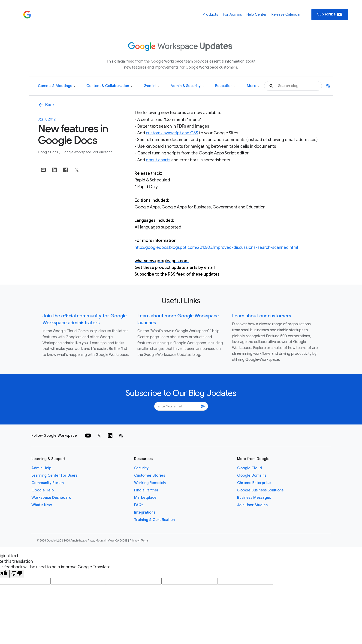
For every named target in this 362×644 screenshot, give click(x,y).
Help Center (256, 15)
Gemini (152, 86)
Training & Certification (154, 520)
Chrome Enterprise (254, 483)
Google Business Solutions (260, 490)
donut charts (158, 160)
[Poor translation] (17, 574)
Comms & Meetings (57, 86)
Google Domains (252, 475)
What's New (42, 505)
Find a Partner (146, 490)
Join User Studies (252, 505)
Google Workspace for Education (87, 152)
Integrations (145, 512)
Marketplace (145, 498)
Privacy (134, 541)
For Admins (232, 15)
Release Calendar (286, 15)
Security (141, 468)
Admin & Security (187, 86)
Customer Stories (150, 475)
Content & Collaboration (109, 86)
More (253, 86)
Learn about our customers (262, 316)
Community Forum (48, 483)
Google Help (43, 490)
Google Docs (48, 152)
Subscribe (330, 15)
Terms (145, 541)
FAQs (139, 505)
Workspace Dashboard (51, 498)
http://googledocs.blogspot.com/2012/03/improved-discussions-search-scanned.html (216, 247)
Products (210, 15)
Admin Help (41, 468)
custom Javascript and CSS (172, 133)
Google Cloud (249, 468)
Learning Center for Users (54, 475)
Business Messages (254, 498)
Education (225, 86)
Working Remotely (150, 483)
